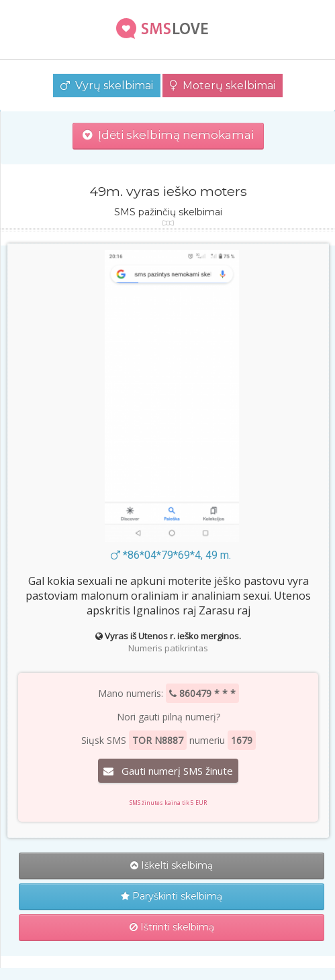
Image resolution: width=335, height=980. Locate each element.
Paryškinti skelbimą (172, 896)
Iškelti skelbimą (172, 865)
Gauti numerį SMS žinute (168, 771)
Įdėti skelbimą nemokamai (168, 135)
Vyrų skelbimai (107, 86)
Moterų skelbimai (223, 86)
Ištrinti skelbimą (172, 927)
